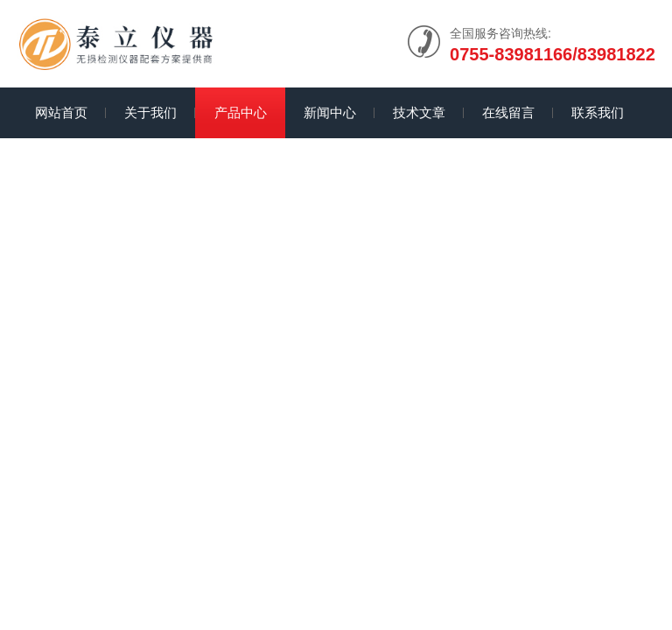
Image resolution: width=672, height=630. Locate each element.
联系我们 (598, 112)
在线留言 (508, 112)
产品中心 (241, 112)
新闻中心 (330, 112)
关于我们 (150, 112)
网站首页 (61, 112)
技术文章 (419, 112)
